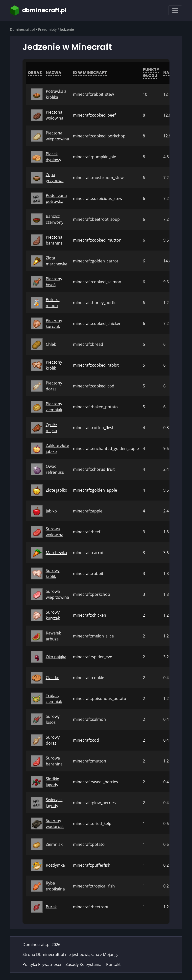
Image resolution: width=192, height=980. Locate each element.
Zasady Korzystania (84, 964)
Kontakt (113, 964)
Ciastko (53, 678)
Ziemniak (54, 844)
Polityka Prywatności (42, 964)
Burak (51, 907)
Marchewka (56, 553)
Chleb (51, 344)
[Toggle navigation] (175, 10)
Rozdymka (55, 865)
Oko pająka (56, 657)
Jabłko (51, 511)
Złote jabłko (57, 490)
